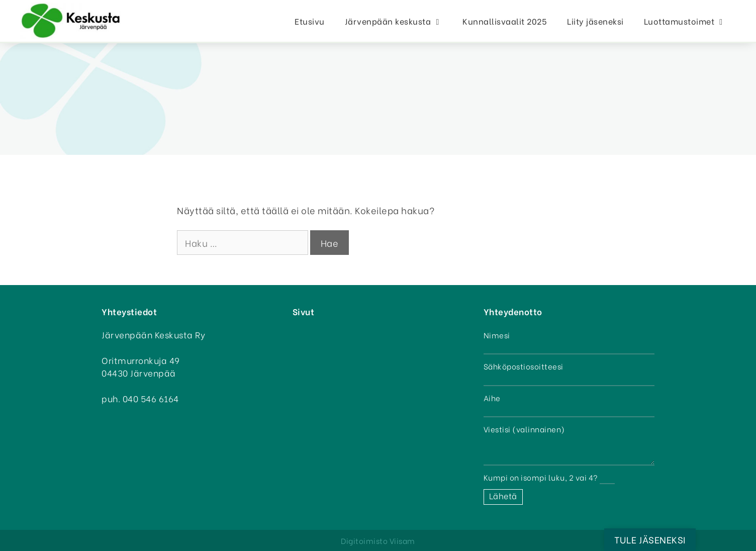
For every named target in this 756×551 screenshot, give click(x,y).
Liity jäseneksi (595, 21)
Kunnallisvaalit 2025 (505, 21)
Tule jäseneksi (650, 539)
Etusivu (310, 21)
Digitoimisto (364, 540)
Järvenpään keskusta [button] (399, 21)
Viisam (402, 540)
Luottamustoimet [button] (690, 21)
